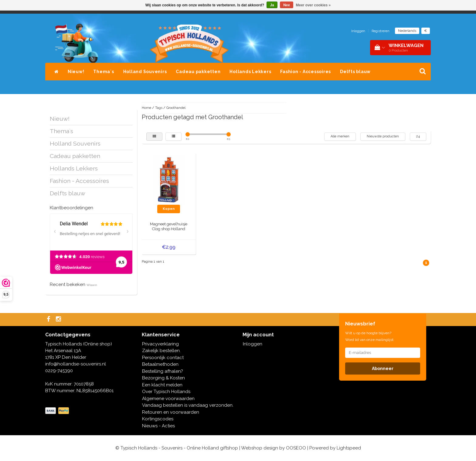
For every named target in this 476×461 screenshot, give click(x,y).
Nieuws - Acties (158, 426)
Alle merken (340, 136)
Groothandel (176, 108)
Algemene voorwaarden (168, 399)
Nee (287, 5)
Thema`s (104, 72)
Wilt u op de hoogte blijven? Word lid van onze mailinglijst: (370, 336)
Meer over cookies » (313, 5)
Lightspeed (349, 448)
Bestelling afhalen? (163, 371)
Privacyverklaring (160, 344)
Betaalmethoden (160, 364)
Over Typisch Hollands (166, 392)
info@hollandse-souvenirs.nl (76, 364)
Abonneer (383, 368)
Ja (272, 5)
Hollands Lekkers (250, 72)
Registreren (381, 31)
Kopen (169, 209)
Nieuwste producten (383, 136)
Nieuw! (76, 72)
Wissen (92, 285)
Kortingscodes (158, 419)
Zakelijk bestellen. (161, 351)
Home (146, 108)
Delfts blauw (355, 72)
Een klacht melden (162, 385)
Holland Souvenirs (145, 72)
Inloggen (358, 31)
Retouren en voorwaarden (171, 412)
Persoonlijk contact (163, 358)
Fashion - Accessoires (306, 72)
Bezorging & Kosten (163, 378)
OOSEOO (296, 448)
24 (418, 136)
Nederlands (407, 31)
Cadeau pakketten (198, 72)
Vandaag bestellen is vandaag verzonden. (188, 405)
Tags (159, 108)
